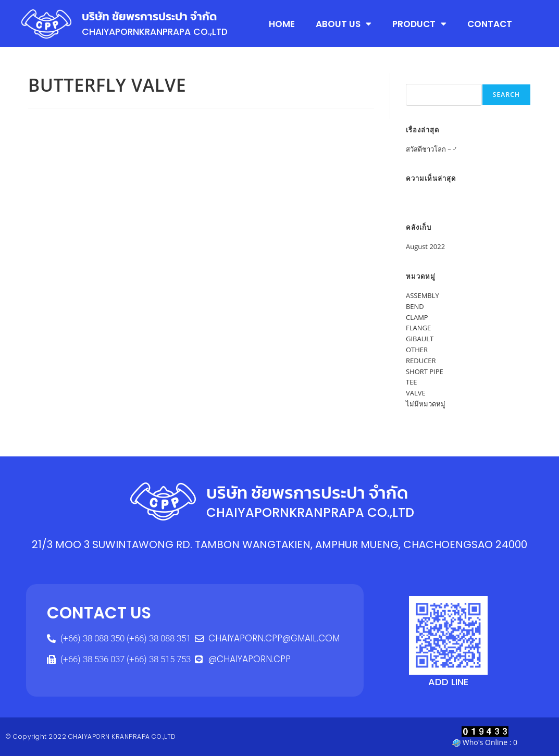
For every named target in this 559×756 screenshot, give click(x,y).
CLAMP (417, 317)
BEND (415, 306)
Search (417, 78)
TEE (412, 382)
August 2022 (425, 246)
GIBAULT (420, 339)
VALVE (416, 393)
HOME (282, 23)
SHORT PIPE (425, 371)
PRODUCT (419, 24)
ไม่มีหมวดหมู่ (426, 404)
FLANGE (418, 328)
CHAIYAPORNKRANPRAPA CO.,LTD (159, 32)
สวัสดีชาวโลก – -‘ (431, 149)
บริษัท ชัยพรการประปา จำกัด (152, 16)
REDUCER (421, 361)
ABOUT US (344, 24)
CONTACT (490, 23)
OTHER (417, 350)
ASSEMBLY (423, 295)
